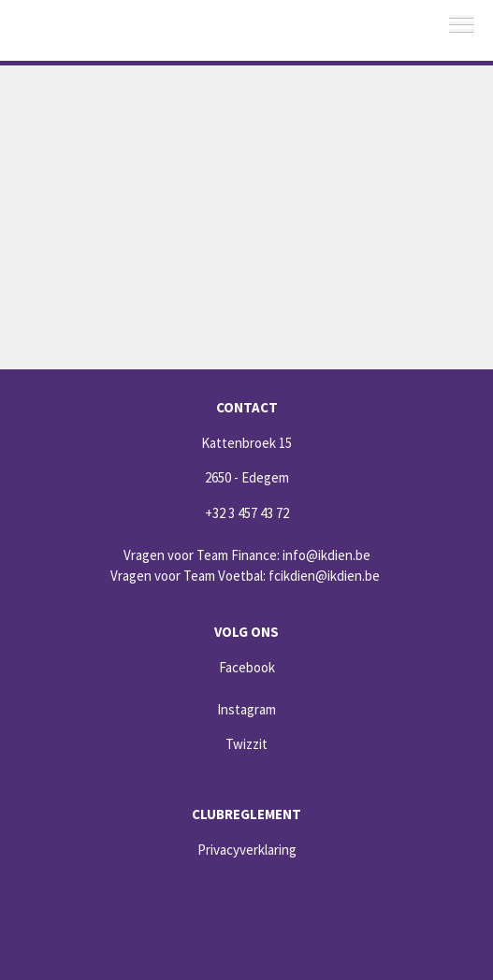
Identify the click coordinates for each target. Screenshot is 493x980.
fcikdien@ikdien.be (324, 576)
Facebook (247, 667)
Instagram (246, 709)
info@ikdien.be (326, 555)
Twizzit (246, 744)
